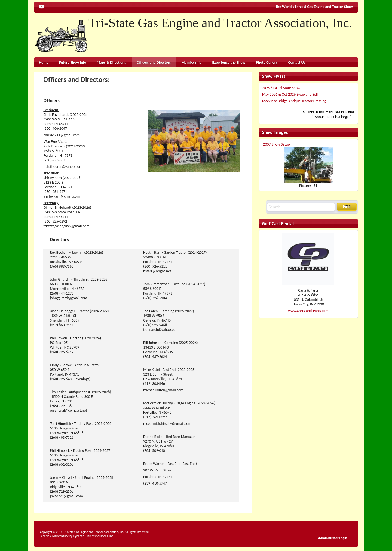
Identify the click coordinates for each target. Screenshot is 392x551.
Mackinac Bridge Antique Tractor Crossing (294, 101)
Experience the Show (229, 63)
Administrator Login (333, 538)
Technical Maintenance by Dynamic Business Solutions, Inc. (77, 536)
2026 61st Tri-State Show (281, 88)
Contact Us (297, 63)
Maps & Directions (111, 63)
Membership (191, 63)
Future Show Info (73, 63)
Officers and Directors (154, 63)
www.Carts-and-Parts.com (308, 311)
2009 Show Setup (276, 144)
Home (44, 63)
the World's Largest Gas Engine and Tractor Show (314, 7)
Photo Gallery (267, 63)
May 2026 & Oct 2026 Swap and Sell (290, 94)
